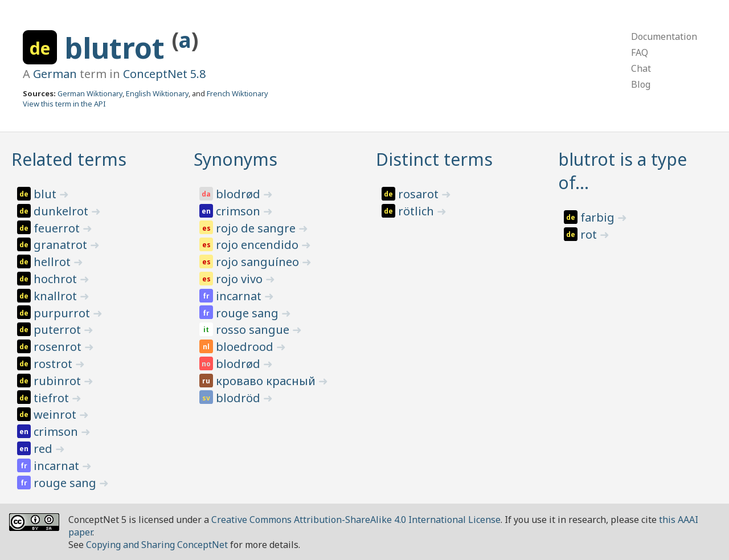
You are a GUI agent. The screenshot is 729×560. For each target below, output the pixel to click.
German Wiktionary (90, 93)
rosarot (420, 194)
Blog (641, 84)
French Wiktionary (237, 93)
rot (590, 234)
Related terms (69, 159)
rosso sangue (254, 330)
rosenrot (59, 347)
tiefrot (53, 398)
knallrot (57, 296)
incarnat (58, 466)
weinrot (56, 414)
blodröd (239, 398)
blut (46, 194)
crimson (57, 432)
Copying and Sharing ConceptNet (157, 545)
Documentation (664, 36)
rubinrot (59, 381)
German (55, 74)
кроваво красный (267, 381)
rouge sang (66, 483)
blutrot (118, 48)
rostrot (54, 364)
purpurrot (63, 313)
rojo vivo (241, 279)
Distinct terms (434, 159)
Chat (641, 68)
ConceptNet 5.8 (164, 74)
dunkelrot (62, 211)
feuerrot (58, 228)
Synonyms (236, 159)
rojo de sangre (257, 228)
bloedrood (246, 347)
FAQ (640, 52)
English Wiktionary (157, 93)
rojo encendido (259, 245)
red (44, 449)
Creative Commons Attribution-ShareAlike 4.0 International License (356, 520)
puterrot (59, 330)
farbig (599, 217)
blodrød (239, 194)
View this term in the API (64, 104)
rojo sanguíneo (259, 262)
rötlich (417, 211)
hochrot (57, 279)
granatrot (62, 245)
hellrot (54, 262)
